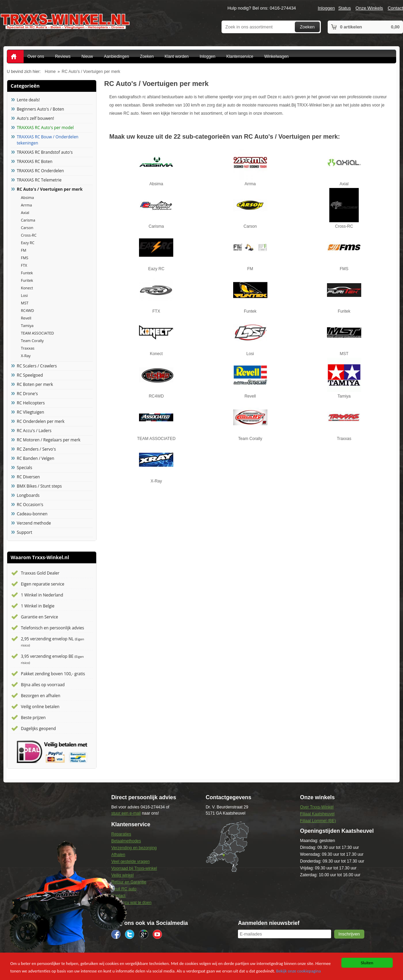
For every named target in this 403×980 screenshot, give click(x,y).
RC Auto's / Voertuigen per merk (91, 72)
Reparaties (121, 834)
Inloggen (326, 8)
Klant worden (177, 56)
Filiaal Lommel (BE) (318, 821)
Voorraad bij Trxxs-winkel (134, 868)
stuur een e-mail (126, 813)
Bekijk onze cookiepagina (302, 971)
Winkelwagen (276, 56)
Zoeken (307, 27)
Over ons (36, 56)
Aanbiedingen (116, 56)
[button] (349, 934)
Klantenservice (240, 56)
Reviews (63, 56)
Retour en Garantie (129, 882)
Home (50, 72)
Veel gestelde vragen (130, 862)
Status (345, 8)
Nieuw (87, 56)
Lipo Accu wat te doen (131, 903)
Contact (395, 8)
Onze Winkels (369, 8)
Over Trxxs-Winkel (317, 807)
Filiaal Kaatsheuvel (317, 814)
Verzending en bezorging (134, 848)
